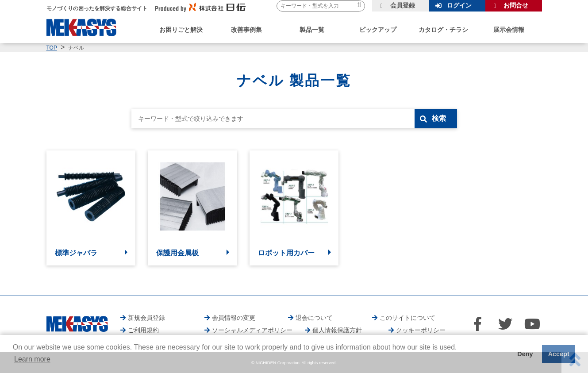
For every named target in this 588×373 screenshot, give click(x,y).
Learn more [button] (32, 359)
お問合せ (516, 5)
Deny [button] (525, 354)
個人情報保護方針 (337, 330)
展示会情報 (509, 30)
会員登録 (403, 5)
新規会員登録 (146, 318)
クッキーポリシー (421, 330)
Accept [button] (559, 354)
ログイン (459, 5)
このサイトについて (407, 318)
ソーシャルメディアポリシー (252, 330)
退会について (314, 318)
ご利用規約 (143, 330)
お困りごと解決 (181, 30)
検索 (439, 118)
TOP (52, 48)
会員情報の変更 (234, 318)
